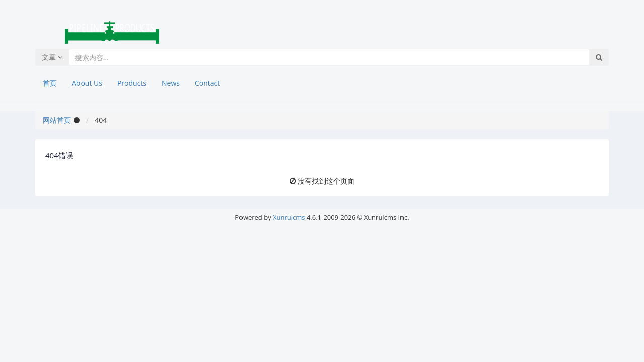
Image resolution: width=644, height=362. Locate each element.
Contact (207, 83)
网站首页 (57, 120)
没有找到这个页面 (326, 181)
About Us (87, 83)
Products (132, 83)
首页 (50, 83)
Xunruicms (289, 217)
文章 (52, 57)
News (171, 83)
